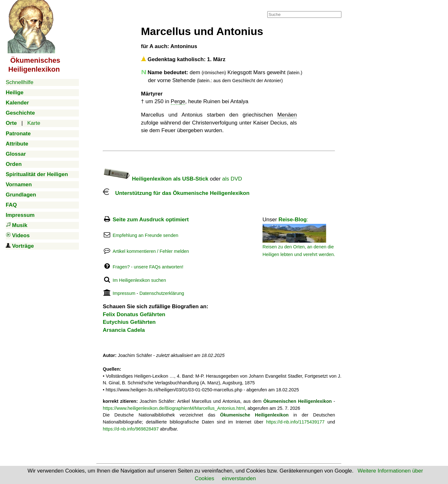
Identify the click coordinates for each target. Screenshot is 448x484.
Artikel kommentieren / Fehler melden (151, 251)
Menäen (287, 115)
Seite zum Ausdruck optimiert (151, 220)
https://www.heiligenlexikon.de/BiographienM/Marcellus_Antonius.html (174, 408)
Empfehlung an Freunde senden (145, 235)
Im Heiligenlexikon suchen (139, 280)
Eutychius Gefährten (129, 322)
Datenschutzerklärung (162, 293)
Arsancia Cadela (124, 330)
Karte (34, 123)
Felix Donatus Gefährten (134, 314)
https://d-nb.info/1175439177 (295, 422)
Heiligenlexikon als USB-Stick (156, 179)
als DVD (232, 179)
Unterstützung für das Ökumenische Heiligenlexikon (176, 193)
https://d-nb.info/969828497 (131, 429)
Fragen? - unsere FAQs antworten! (148, 267)
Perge (178, 101)
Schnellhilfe (20, 82)
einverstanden (239, 478)
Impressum (124, 293)
